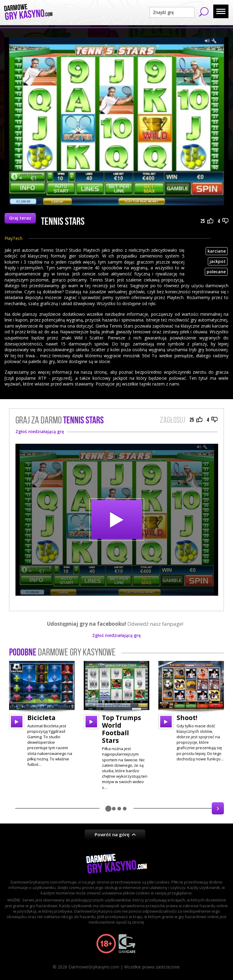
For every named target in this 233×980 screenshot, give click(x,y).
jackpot (218, 261)
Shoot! (187, 718)
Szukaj (204, 12)
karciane (217, 251)
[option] (42, 714)
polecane (216, 272)
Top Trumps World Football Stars (122, 729)
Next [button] (218, 808)
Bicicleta (41, 718)
